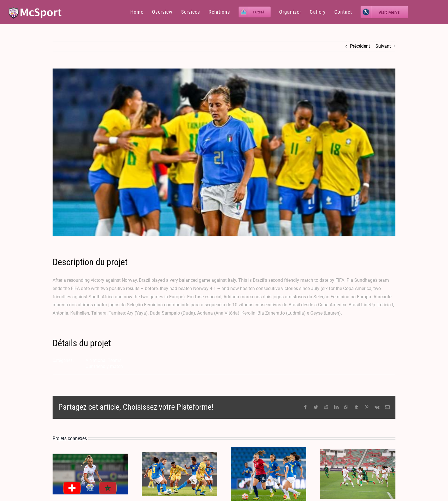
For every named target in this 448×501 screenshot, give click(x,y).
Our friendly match (104, 366)
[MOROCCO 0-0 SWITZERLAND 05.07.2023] (90, 474)
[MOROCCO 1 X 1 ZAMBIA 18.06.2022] (358, 474)
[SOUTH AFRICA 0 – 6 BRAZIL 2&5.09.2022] (179, 474)
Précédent (360, 46)
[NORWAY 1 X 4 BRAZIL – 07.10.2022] (269, 474)
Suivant (383, 46)
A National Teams (103, 360)
